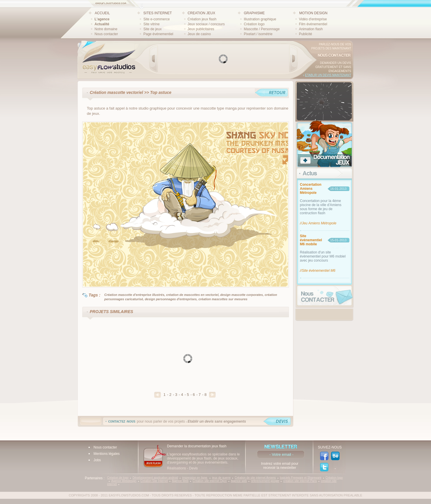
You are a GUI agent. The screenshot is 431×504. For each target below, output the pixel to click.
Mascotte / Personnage (262, 29)
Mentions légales (107, 454)
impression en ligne (195, 478)
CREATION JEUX (201, 13)
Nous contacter (106, 34)
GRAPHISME (254, 13)
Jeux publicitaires (201, 29)
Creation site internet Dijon (210, 481)
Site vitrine (152, 24)
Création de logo (118, 478)
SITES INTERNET (158, 13)
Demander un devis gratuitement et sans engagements (333, 67)
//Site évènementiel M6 (318, 271)
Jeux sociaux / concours (206, 24)
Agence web (239, 481)
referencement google (265, 481)
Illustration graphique (260, 19)
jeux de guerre (221, 478)
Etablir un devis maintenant (328, 75)
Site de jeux (153, 29)
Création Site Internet (154, 481)
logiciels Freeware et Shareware (301, 478)
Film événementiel (313, 24)
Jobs (97, 460)
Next (293, 59)
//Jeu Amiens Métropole (318, 223)
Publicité (305, 34)
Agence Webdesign (124, 481)
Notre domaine (106, 29)
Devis (193, 468)
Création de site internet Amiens (255, 478)
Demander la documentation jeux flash (197, 446)
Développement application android (155, 478)
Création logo (254, 24)
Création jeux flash (202, 19)
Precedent (158, 395)
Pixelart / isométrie (258, 34)
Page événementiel (158, 34)
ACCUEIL (102, 13)
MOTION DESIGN (313, 13)
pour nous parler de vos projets (191, 421)
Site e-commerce (157, 19)
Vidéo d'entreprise (313, 19)
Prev (154, 59)
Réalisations (176, 468)
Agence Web (180, 481)
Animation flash (311, 29)
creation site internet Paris (300, 481)
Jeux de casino (199, 34)
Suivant (212, 395)
